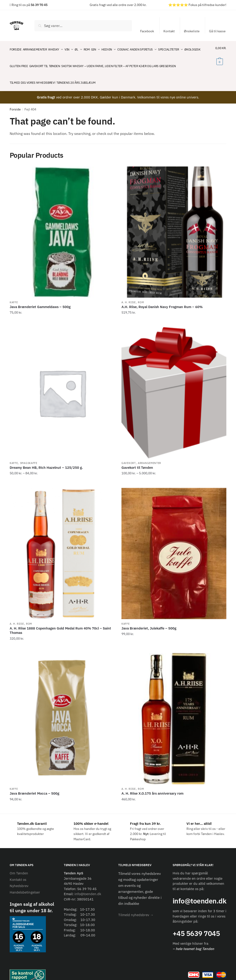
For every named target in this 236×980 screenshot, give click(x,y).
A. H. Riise (129, 294)
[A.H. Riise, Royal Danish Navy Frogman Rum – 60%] (174, 224)
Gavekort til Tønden (137, 459)
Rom (141, 294)
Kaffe (14, 294)
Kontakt (169, 31)
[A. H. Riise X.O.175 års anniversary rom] (174, 710)
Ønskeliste (192, 31)
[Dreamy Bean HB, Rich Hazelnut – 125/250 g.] (62, 385)
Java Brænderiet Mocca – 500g (34, 785)
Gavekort (129, 455)
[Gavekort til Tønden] (174, 385)
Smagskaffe (29, 455)
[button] (136, 907)
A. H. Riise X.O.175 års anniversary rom (152, 785)
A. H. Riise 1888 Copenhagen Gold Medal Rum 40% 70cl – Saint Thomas (60, 622)
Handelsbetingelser (25, 884)
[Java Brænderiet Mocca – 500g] (62, 710)
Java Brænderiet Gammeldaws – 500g (40, 298)
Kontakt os (18, 871)
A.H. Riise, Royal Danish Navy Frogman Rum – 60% (162, 298)
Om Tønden (19, 865)
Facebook (147, 31)
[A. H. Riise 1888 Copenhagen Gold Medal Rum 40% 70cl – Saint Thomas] (62, 545)
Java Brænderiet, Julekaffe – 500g (149, 620)
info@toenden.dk (88, 886)
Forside (15, 101)
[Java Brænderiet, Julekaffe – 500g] (174, 545)
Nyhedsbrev (19, 878)
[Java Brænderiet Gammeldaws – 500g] (62, 224)
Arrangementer (149, 455)
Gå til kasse (217, 31)
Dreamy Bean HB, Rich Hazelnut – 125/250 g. (46, 459)
